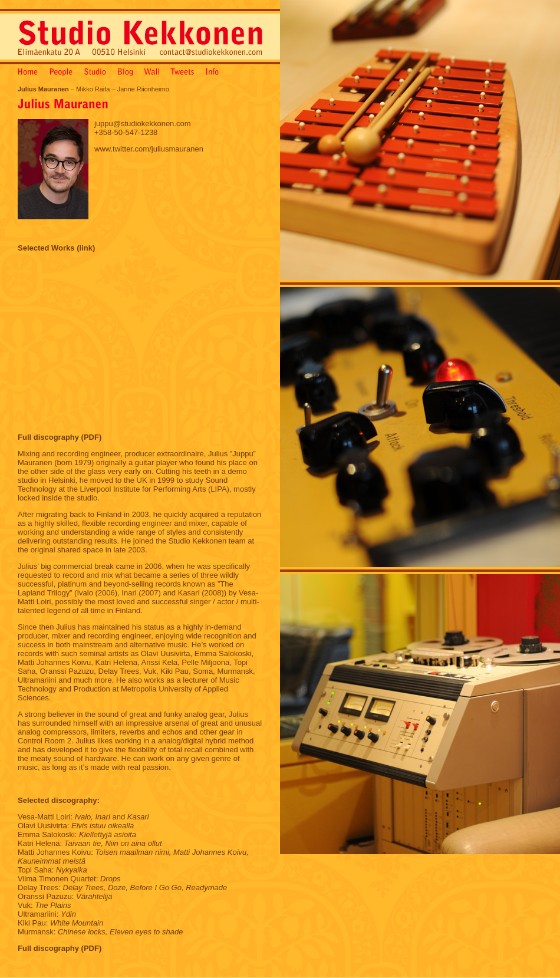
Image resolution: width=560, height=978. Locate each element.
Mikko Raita (93, 89)
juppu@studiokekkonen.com (143, 124)
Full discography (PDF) (60, 437)
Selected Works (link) (56, 248)
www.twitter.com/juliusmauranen (149, 149)
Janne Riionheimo (143, 89)
